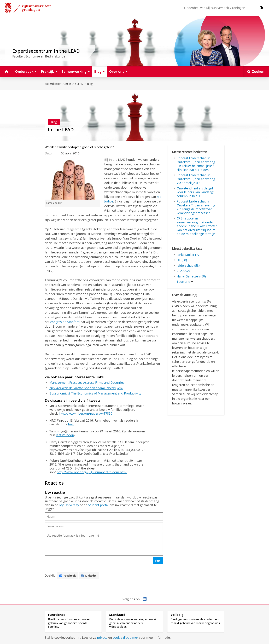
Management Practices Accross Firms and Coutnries (87, 382)
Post (157, 562)
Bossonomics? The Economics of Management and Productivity (95, 393)
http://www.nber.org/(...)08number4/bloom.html (92, 472)
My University (69, 505)
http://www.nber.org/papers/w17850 (86, 413)
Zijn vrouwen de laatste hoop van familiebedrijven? (86, 388)
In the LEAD (61, 129)
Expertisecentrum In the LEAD (64, 84)
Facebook (68, 577)
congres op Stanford (65, 322)
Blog (90, 84)
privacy (102, 637)
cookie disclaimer (125, 637)
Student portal (98, 505)
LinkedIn (90, 577)
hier (71, 424)
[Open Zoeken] (256, 72)
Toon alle (183, 282)
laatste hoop (65, 435)
